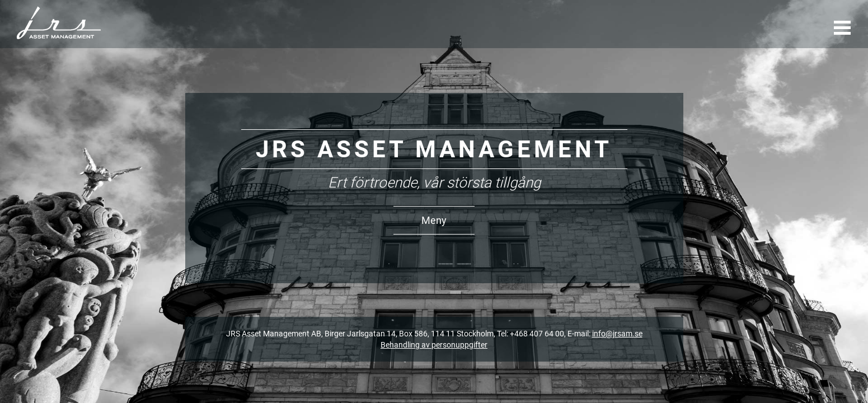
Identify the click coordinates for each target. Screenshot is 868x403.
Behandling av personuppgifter (434, 345)
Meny (434, 220)
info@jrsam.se (617, 334)
